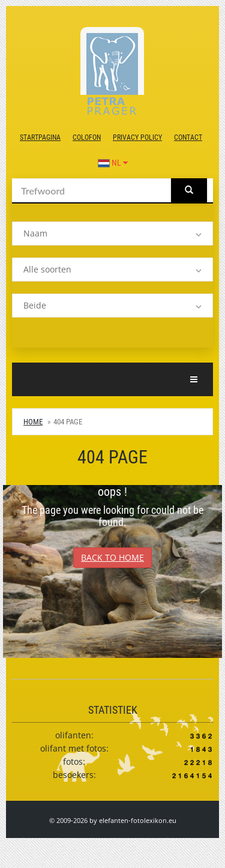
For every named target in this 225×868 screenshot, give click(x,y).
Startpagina (40, 137)
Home (33, 422)
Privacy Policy (137, 137)
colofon (87, 137)
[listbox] (112, 234)
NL (113, 163)
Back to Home (112, 557)
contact (188, 137)
